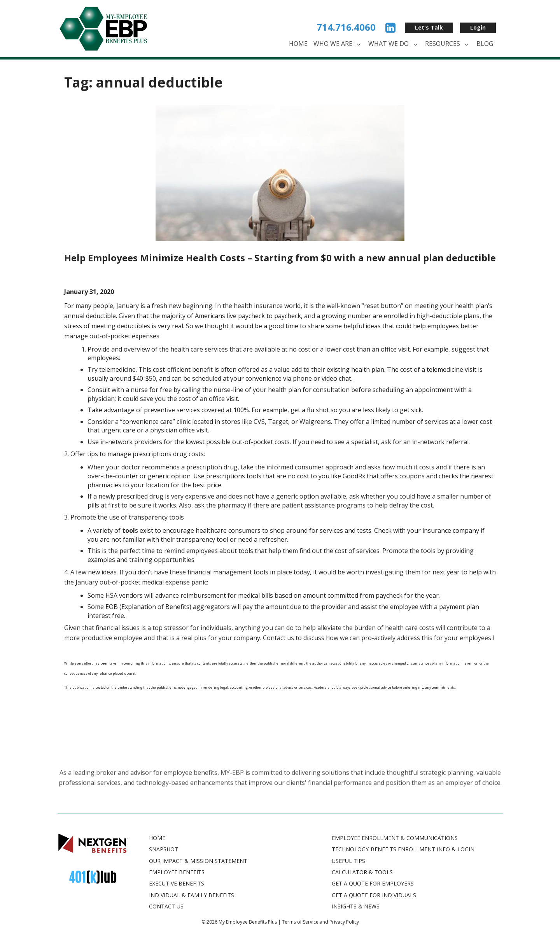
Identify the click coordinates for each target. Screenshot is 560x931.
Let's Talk (429, 27)
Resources (448, 44)
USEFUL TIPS (348, 861)
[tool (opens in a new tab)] (129, 530)
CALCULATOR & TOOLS (362, 872)
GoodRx (354, 476)
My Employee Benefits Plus (248, 922)
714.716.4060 (346, 27)
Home (298, 44)
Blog (485, 44)
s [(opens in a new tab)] (252, 551)
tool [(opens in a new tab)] (244, 551)
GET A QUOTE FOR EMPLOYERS (373, 883)
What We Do (394, 44)
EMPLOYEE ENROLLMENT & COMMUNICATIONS (395, 838)
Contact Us (166, 906)
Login (478, 27)
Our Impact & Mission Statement (198, 861)
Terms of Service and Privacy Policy (320, 922)
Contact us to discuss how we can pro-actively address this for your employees (377, 638)
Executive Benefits (177, 883)
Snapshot (164, 849)
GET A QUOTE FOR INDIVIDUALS (374, 895)
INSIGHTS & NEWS (356, 906)
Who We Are (338, 44)
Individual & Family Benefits (192, 895)
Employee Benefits (177, 872)
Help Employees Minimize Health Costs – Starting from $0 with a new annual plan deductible (280, 258)
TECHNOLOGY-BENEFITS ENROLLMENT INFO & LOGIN (403, 849)
